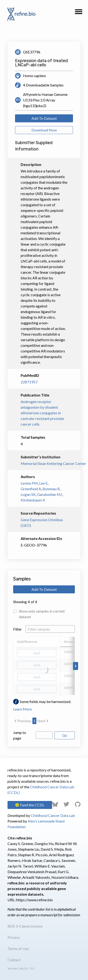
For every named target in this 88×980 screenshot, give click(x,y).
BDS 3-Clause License (25, 926)
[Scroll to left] (12, 666)
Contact (14, 960)
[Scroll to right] (76, 666)
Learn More (23, 709)
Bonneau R (51, 489)
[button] (79, 13)
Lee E (43, 483)
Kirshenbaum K (33, 500)
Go (65, 735)
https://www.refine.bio (34, 900)
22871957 (29, 382)
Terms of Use (18, 948)
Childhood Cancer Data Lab (53, 815)
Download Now (44, 130)
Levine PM (29, 483)
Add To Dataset (44, 118)
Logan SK (28, 494)
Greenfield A (31, 489)
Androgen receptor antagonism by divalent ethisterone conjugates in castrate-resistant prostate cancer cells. (42, 413)
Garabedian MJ (50, 494)
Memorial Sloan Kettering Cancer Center (44, 463)
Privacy (14, 937)
